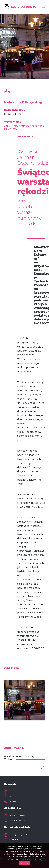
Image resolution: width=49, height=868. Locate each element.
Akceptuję (24, 863)
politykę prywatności (34, 859)
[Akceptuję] (46, 856)
